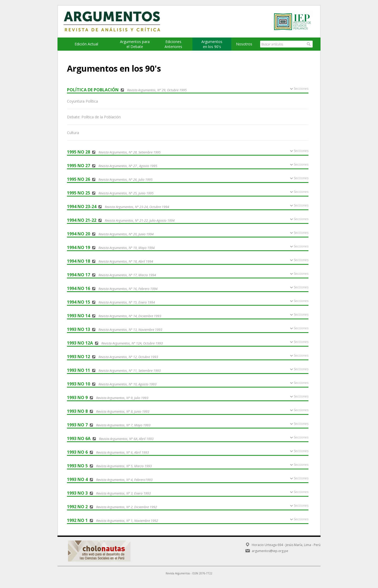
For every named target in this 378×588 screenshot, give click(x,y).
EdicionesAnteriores (173, 44)
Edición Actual (86, 44)
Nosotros (244, 44)
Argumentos (117, 22)
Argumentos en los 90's (212, 44)
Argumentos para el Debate (135, 44)
